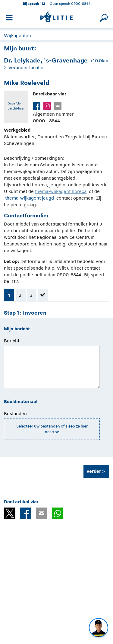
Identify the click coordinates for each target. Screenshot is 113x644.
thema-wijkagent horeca (61, 191)
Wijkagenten (17, 35)
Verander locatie (26, 67)
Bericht (12, 341)
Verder (94, 471)
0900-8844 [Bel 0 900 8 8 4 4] (81, 3)
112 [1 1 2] (43, 3)
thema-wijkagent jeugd (30, 198)
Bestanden (15, 413)
